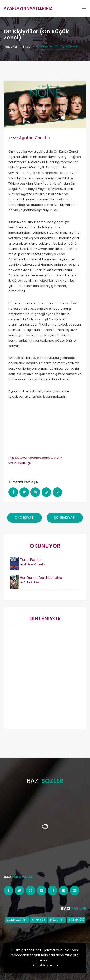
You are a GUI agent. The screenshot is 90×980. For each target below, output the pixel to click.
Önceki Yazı (24, 518)
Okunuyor (45, 546)
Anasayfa (10, 47)
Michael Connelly (34, 564)
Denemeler (14, 920)
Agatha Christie (34, 138)
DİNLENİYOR (45, 619)
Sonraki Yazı (65, 518)
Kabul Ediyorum (45, 965)
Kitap (27, 47)
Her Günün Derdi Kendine (41, 578)
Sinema (74, 920)
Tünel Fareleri (31, 560)
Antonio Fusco (33, 583)
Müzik (54, 920)
